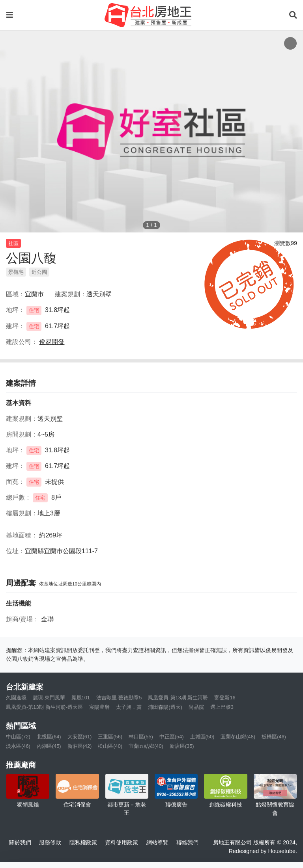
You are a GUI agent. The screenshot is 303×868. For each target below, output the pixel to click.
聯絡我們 (187, 842)
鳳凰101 (81, 698)
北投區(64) (49, 737)
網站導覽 (157, 842)
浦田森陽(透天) (165, 707)
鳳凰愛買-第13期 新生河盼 (178, 698)
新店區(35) (182, 746)
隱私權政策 (83, 842)
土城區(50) (202, 737)
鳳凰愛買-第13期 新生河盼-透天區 (44, 707)
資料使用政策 (122, 842)
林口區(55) (141, 737)
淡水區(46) (18, 746)
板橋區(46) (274, 737)
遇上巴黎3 (222, 707)
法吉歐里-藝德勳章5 (119, 698)
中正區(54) (172, 737)
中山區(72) (18, 737)
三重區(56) (110, 737)
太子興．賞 (129, 707)
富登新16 (225, 698)
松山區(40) (110, 746)
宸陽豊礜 (99, 707)
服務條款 (50, 842)
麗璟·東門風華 (49, 698)
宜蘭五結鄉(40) (146, 746)
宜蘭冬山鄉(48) (238, 737)
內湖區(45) (49, 746)
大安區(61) (80, 737)
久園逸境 (16, 698)
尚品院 (196, 707)
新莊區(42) (80, 746)
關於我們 (20, 842)
